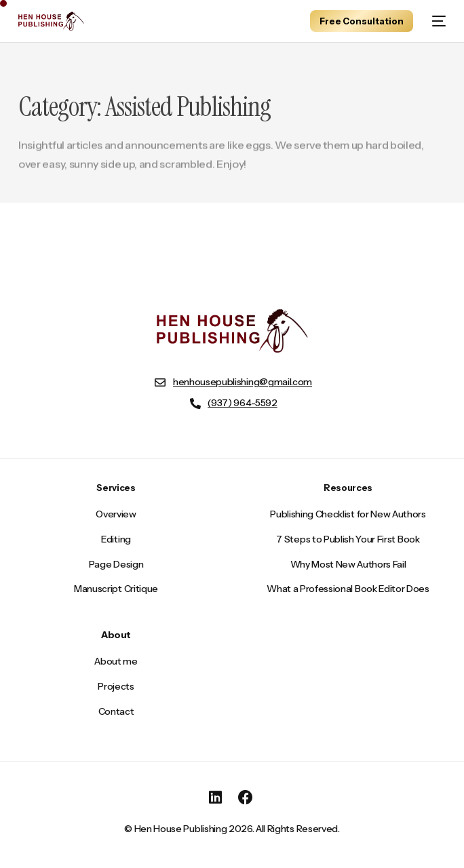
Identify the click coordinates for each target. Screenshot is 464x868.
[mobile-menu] (436, 21)
